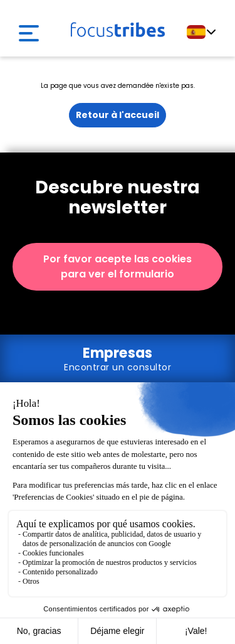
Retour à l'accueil (118, 115)
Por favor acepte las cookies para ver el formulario (118, 266)
